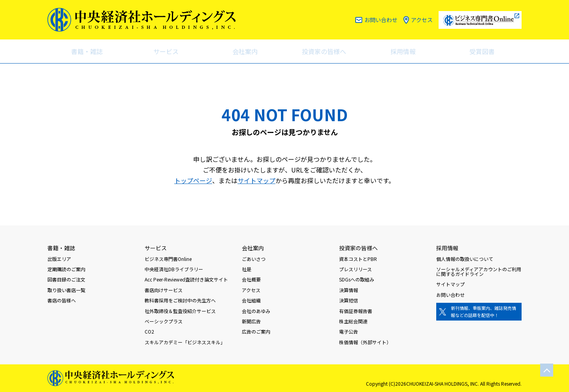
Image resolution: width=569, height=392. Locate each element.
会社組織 (251, 300)
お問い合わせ (381, 20)
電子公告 (349, 331)
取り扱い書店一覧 (66, 290)
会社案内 (245, 51)
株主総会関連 (353, 321)
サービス (166, 51)
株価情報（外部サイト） (365, 342)
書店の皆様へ (62, 300)
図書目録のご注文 (66, 279)
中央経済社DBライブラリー (174, 269)
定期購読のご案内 (66, 269)
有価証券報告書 (356, 311)
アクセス (422, 20)
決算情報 (349, 290)
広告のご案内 (256, 331)
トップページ (193, 180)
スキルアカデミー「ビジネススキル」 (185, 342)
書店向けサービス (164, 290)
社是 (247, 269)
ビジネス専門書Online (168, 259)
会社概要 (251, 279)
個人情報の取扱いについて (465, 259)
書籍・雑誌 (87, 51)
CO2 (149, 331)
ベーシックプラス (164, 321)
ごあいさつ (254, 259)
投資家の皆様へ (324, 51)
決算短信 (349, 300)
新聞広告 (251, 321)
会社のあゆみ (256, 311)
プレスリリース (355, 269)
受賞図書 (482, 51)
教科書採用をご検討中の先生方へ (180, 300)
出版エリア (59, 259)
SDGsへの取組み (357, 279)
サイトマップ (256, 180)
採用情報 (403, 51)
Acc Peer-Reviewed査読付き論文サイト (186, 279)
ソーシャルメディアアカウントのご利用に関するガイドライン (479, 271)
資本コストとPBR (358, 259)
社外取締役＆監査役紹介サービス (180, 311)
